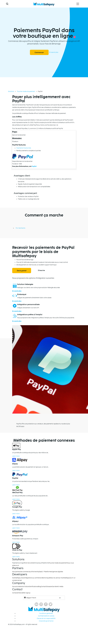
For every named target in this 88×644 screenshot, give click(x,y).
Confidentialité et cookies (46, 616)
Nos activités (16, 586)
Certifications (34, 586)
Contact (43, 586)
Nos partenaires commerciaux (22, 572)
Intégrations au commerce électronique (37, 578)
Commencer (39, 53)
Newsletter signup (25, 593)
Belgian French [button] (31, 598)
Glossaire (49, 586)
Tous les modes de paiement (26, 91)
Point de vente (29, 563)
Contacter (15, 593)
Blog (39, 586)
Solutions (11, 91)
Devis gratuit (22, 271)
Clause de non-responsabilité (46, 618)
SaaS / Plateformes (45, 572)
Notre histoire (25, 586)
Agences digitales (57, 572)
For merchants (20, 228)
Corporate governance (46, 621)
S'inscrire (41, 270)
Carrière (55, 586)
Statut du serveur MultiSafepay (60, 578)
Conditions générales (46, 613)
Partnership (35, 572)
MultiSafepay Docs (18, 578)
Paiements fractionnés (24, 148)
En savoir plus (54, 52)
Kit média (60, 586)
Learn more (16, 456)
